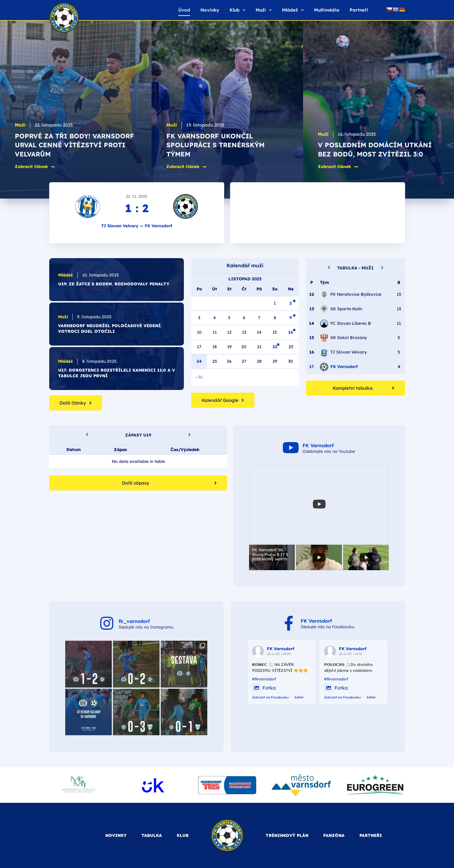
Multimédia (327, 10)
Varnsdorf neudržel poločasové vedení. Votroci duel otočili (110, 329)
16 (291, 332)
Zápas (120, 450)
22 (275, 347)
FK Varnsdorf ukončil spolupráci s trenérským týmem (215, 145)
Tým (324, 282)
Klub (237, 10)
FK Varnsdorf (281, 649)
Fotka (264, 688)
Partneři (359, 10)
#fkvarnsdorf (264, 679)
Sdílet (299, 697)
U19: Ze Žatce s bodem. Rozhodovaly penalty (114, 284)
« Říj (199, 377)
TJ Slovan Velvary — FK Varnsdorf (137, 226)
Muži (264, 10)
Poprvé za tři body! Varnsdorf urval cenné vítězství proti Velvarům (74, 145)
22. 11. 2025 (137, 196)
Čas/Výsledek (185, 450)
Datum (73, 450)
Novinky (210, 10)
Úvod (184, 10)
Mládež (293, 10)
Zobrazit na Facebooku (270, 697)
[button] (382, 267)
